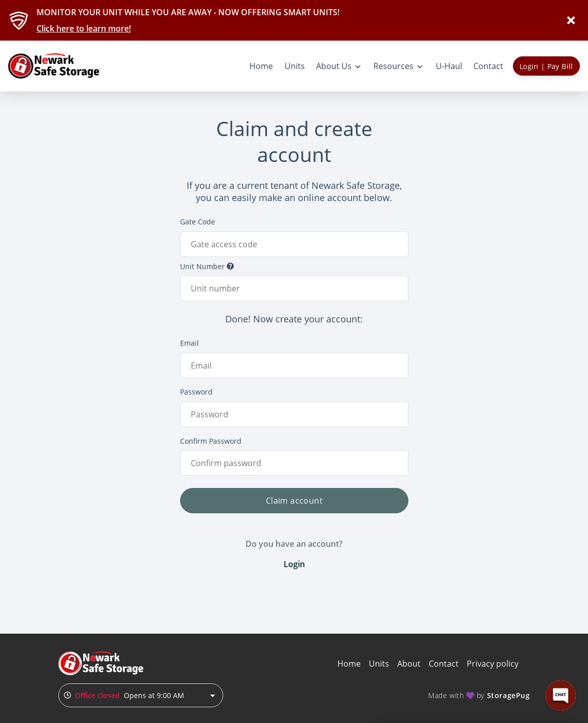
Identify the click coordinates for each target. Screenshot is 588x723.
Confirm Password (211, 441)
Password (196, 392)
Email (189, 343)
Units (379, 664)
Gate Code (198, 222)
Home (349, 664)
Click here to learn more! (84, 28)
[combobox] (141, 695)
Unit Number (207, 266)
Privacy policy (493, 664)
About (409, 664)
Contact (444, 664)
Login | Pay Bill (546, 66)
